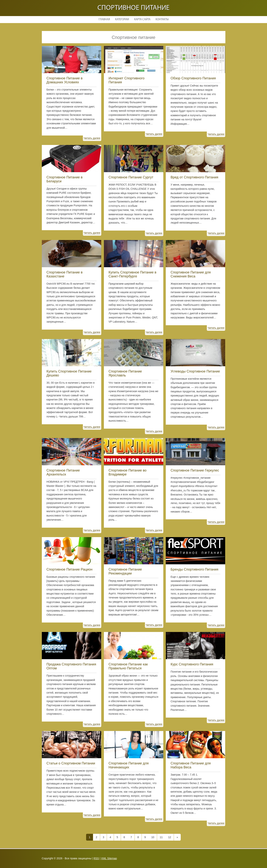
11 (161, 837)
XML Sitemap (109, 858)
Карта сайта (142, 20)
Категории (122, 20)
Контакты (162, 20)
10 (153, 837)
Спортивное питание (133, 8)
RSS (96, 858)
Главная (104, 20)
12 (170, 837)
